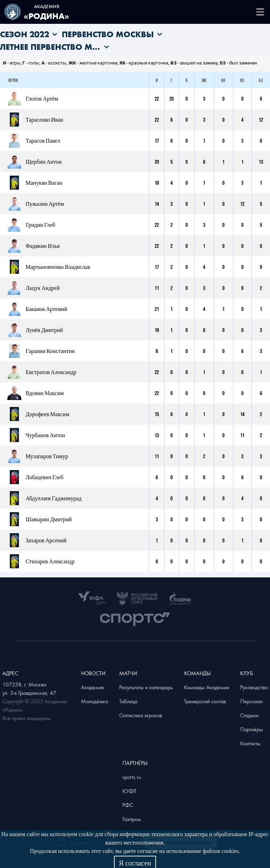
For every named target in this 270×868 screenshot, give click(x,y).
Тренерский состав (205, 701)
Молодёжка (94, 701)
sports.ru (132, 777)
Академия (92, 687)
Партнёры (252, 729)
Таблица (128, 701)
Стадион (249, 715)
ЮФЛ (129, 791)
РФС (128, 805)
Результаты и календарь (146, 687)
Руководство (254, 687)
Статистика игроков (141, 715)
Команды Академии (207, 687)
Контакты (250, 743)
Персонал (251, 701)
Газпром (132, 819)
